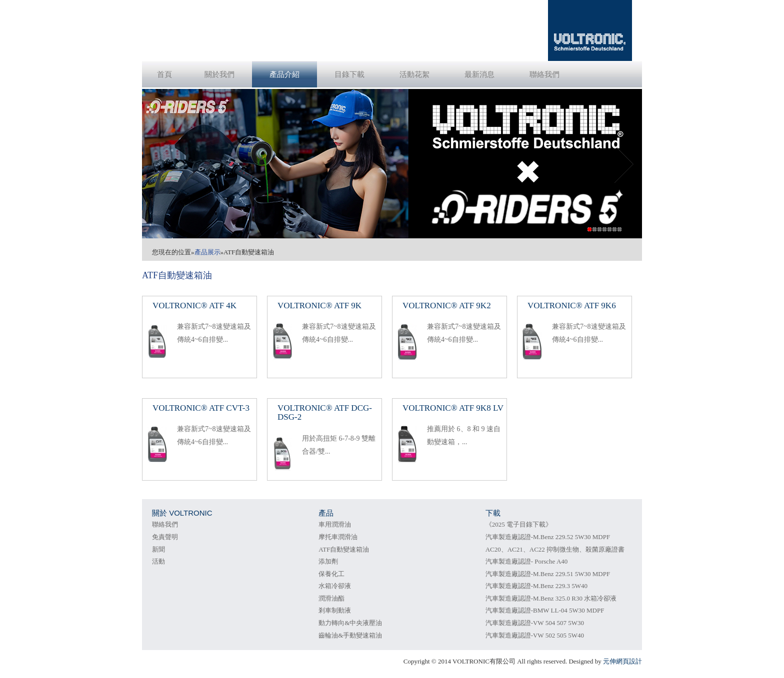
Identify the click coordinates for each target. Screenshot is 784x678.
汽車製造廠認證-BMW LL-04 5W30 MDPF (545, 610)
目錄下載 (349, 74)
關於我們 (219, 74)
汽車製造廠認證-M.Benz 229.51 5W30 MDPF (548, 574)
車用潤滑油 (335, 524)
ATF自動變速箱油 (344, 549)
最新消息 (479, 74)
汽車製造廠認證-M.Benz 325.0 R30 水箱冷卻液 (551, 598)
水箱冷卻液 (335, 586)
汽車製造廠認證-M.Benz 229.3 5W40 (536, 586)
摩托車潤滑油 (338, 537)
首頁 (164, 74)
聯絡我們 (544, 74)
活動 (158, 561)
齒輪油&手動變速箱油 (350, 635)
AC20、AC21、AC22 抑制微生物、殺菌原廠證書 (555, 549)
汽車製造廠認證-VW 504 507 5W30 (535, 623)
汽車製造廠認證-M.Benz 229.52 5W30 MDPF (548, 537)
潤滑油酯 (331, 598)
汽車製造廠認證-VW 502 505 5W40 (535, 635)
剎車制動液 (335, 610)
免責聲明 (165, 537)
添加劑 (328, 561)
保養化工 (331, 574)
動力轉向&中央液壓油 (350, 623)
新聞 (158, 549)
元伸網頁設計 (622, 661)
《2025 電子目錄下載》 (519, 524)
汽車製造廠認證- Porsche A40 (527, 561)
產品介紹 (284, 74)
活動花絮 (414, 74)
